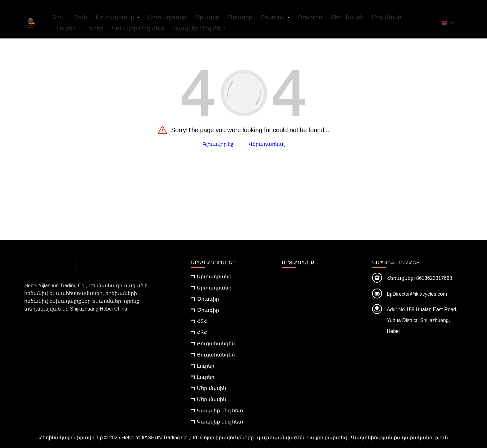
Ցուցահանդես (216, 344)
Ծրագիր (207, 17)
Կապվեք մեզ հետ (138, 29)
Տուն (59, 17)
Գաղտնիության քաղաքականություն (399, 438)
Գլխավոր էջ (218, 144)
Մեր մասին (347, 17)
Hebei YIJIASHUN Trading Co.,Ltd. (160, 438)
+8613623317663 (433, 278)
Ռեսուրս (273, 17)
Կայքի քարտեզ (327, 438)
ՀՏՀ (202, 321)
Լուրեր (66, 29)
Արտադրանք (115, 17)
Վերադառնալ (267, 144)
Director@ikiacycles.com (420, 294)
